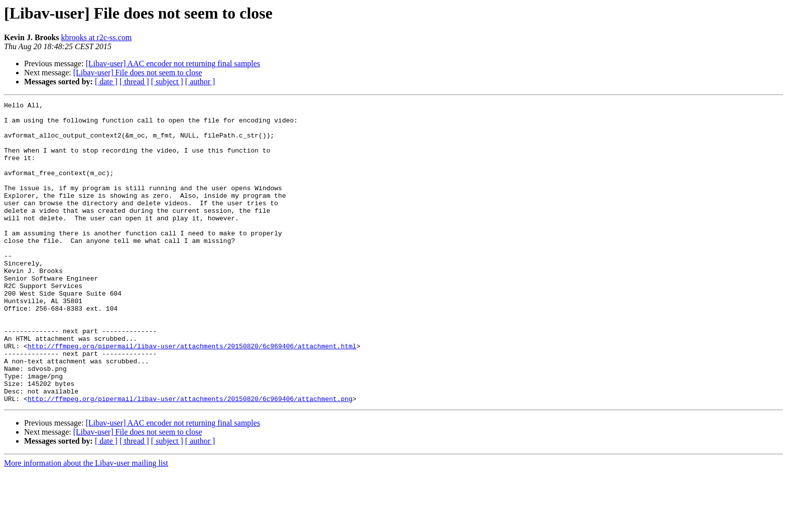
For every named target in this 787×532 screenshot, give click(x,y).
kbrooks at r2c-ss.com (97, 37)
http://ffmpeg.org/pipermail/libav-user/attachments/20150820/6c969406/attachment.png (190, 459)
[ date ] (106, 82)
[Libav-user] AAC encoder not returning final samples (173, 63)
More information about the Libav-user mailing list (86, 523)
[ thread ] (134, 82)
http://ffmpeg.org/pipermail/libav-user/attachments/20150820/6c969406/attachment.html (192, 395)
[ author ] (200, 82)
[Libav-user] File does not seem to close (138, 73)
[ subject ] (167, 82)
